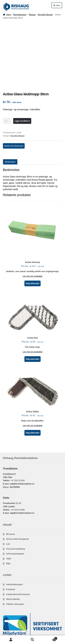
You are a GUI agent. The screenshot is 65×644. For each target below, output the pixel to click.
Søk (32, 640)
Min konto (11, 508)
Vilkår (9, 532)
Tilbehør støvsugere (15, 578)
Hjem (9, 15)
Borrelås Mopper (45, 15)
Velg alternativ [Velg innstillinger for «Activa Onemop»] (33, 257)
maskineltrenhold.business (18, 568)
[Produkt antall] (7, 95)
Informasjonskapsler (15, 527)
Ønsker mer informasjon (14, 120)
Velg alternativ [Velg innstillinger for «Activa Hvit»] (33, 333)
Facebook (11, 563)
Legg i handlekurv (22, 95)
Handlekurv (50, 638)
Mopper (32, 15)
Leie (8, 518)
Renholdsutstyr (20, 15)
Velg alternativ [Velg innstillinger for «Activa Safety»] (33, 407)
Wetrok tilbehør (13, 573)
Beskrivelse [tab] (10, 136)
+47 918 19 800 (18, 454)
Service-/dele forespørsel (17, 513)
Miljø (8, 537)
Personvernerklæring (16, 523)
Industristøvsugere (15, 558)
